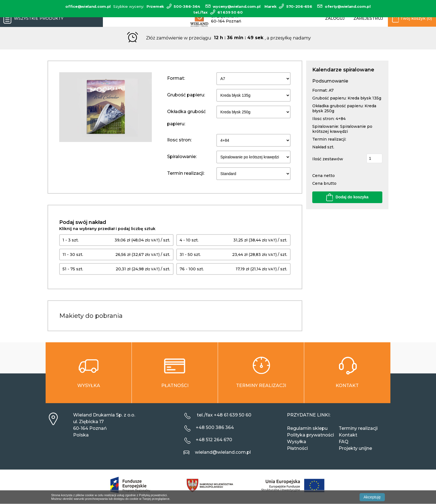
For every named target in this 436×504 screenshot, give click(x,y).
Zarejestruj (368, 18)
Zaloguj (335, 18)
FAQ (344, 442)
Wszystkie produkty (32, 19)
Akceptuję (372, 497)
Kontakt (348, 435)
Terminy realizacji (358, 428)
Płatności (297, 448)
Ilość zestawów (328, 159)
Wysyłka (297, 442)
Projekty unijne (355, 448)
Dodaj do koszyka (347, 197)
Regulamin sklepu (307, 428)
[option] (106, 107)
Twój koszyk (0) (412, 19)
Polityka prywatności (310, 435)
